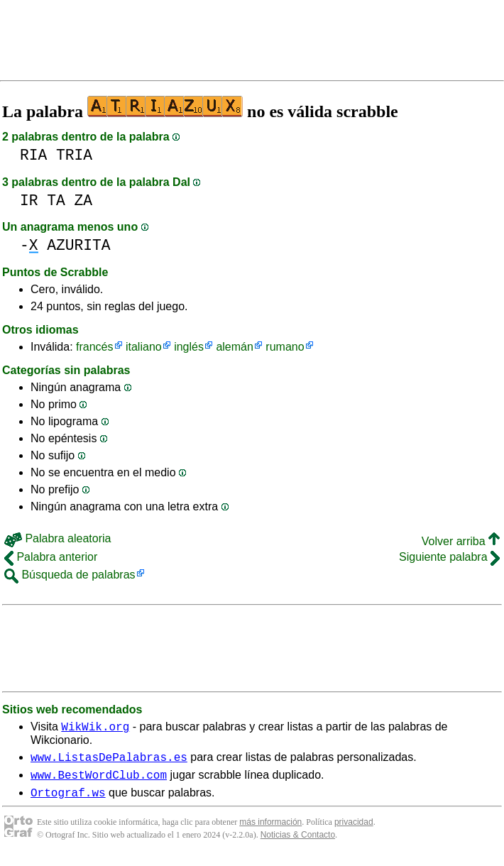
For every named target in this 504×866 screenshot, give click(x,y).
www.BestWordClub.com (99, 781)
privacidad (354, 831)
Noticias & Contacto (298, 843)
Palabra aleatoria (57, 538)
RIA (33, 155)
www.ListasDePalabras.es (109, 761)
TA (56, 201)
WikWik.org (95, 728)
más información (270, 831)
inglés (189, 347)
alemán (234, 347)
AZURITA (78, 245)
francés (94, 347)
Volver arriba (461, 541)
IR (29, 201)
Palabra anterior (51, 557)
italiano (144, 347)
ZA (84, 201)
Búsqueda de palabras (70, 575)
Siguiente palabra (449, 557)
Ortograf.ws (68, 801)
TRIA (74, 155)
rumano (285, 347)
